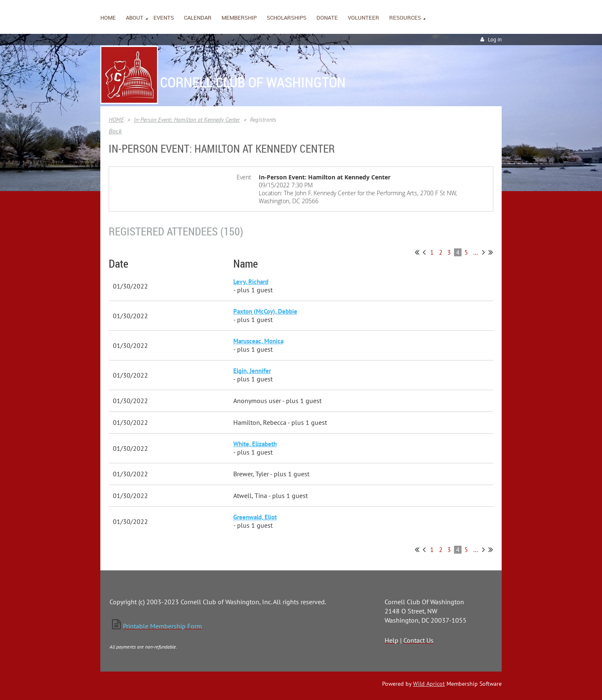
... (476, 252)
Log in (495, 40)
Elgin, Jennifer (252, 371)
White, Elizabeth (255, 444)
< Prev (424, 252)
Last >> (491, 252)
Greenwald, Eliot (255, 517)
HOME (116, 120)
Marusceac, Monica (258, 341)
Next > (483, 252)
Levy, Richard (251, 282)
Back (115, 131)
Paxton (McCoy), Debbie (265, 311)
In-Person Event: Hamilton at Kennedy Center (187, 120)
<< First (417, 252)
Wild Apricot (429, 684)
